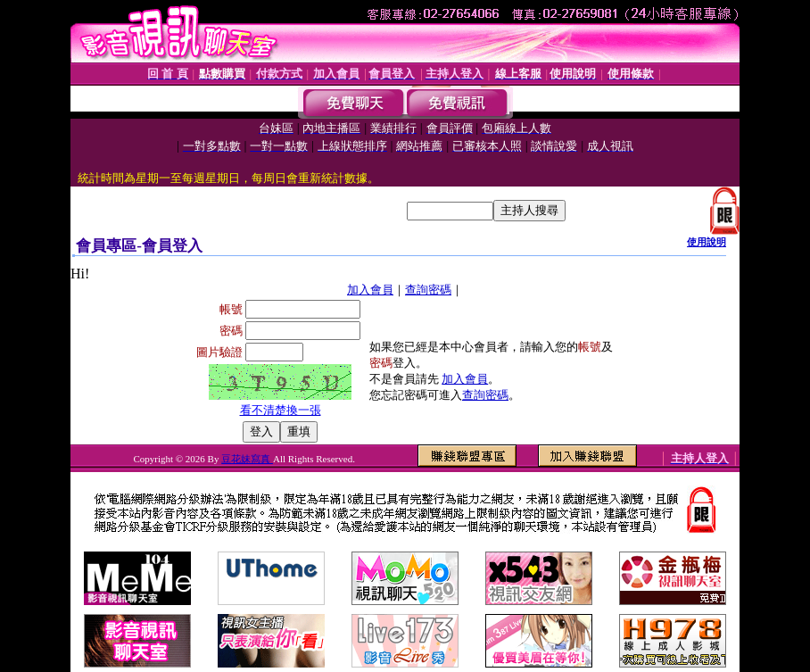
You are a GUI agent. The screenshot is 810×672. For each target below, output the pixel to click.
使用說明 (707, 242)
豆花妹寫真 (247, 459)
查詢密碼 (428, 290)
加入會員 (370, 290)
